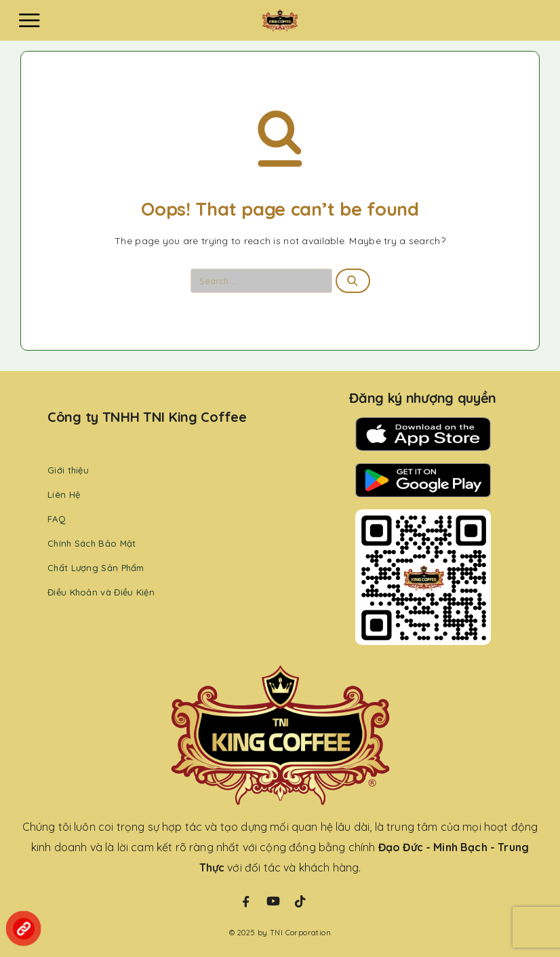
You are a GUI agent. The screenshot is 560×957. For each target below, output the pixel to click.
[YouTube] (273, 901)
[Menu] (29, 20)
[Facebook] (246, 901)
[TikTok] (300, 901)
